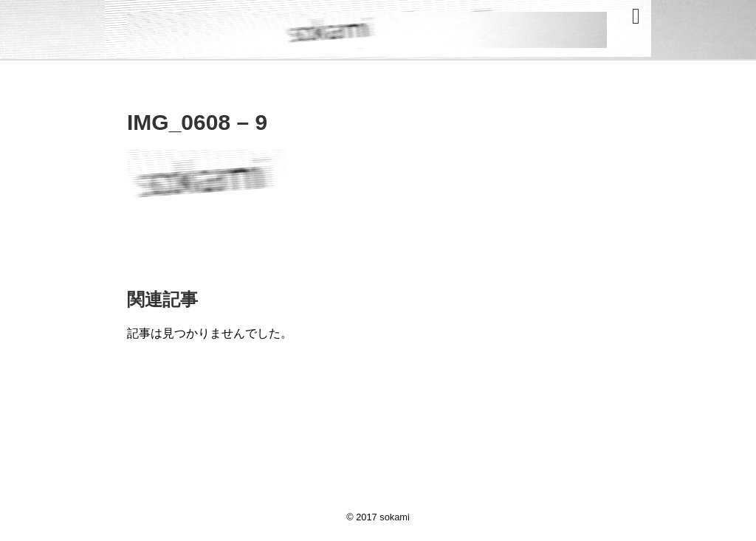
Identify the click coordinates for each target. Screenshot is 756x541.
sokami (395, 517)
